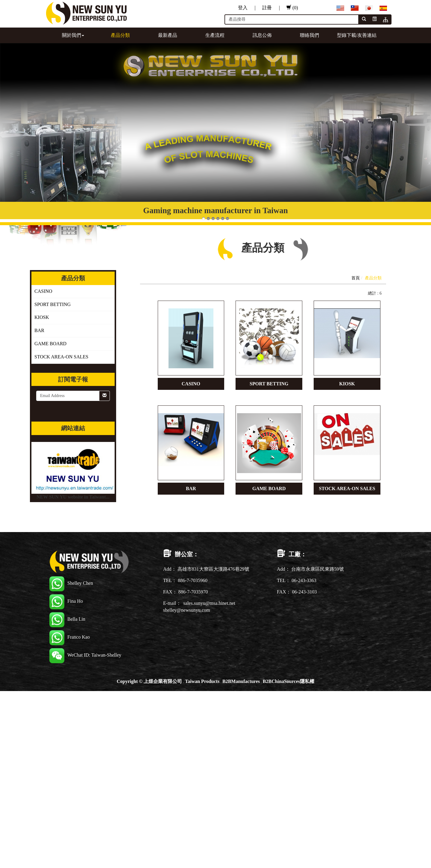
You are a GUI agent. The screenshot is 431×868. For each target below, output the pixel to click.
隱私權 (307, 681)
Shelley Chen (71, 583)
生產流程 (215, 35)
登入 (247, 8)
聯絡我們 (309, 35)
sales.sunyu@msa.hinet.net (209, 603)
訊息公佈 (262, 35)
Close (5, 694)
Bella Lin (67, 619)
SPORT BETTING (53, 304)
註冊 (271, 8)
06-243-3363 (304, 580)
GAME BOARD (50, 344)
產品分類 (120, 35)
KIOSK (42, 317)
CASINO (43, 291)
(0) (292, 8)
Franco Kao (70, 637)
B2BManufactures (241, 681)
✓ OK (159, 864)
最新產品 (168, 35)
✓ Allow (8, 708)
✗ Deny (8, 715)
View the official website (50, 783)
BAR (39, 330)
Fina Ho (66, 601)
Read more (13, 783)
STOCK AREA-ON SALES (61, 357)
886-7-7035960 (193, 580)
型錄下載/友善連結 (357, 35)
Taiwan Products (202, 681)
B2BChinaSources (281, 681)
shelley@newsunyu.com (186, 610)
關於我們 (73, 35)
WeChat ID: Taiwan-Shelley (85, 655)
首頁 (356, 278)
